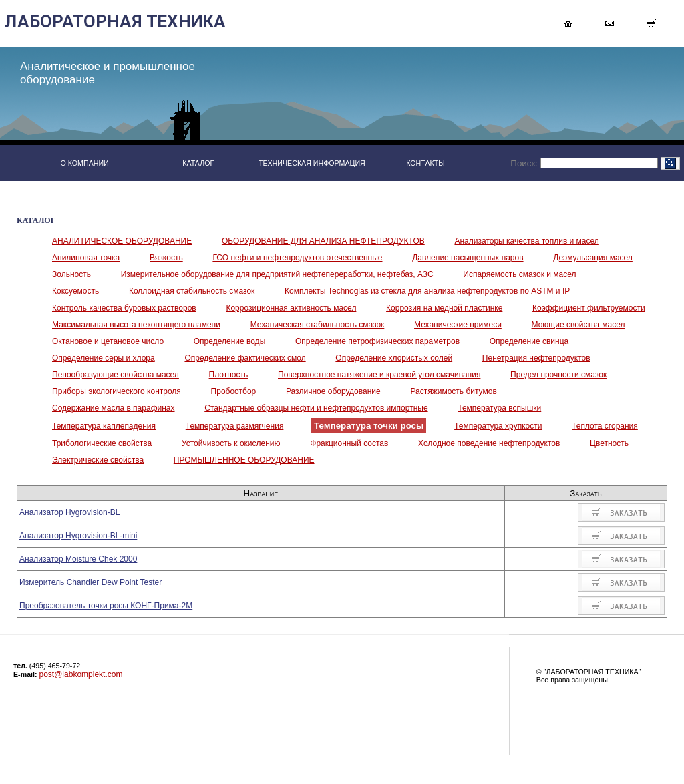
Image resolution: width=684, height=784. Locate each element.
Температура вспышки (499, 408)
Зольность (71, 274)
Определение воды (229, 341)
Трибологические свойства (102, 443)
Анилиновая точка (86, 258)
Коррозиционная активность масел (291, 308)
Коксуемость (75, 291)
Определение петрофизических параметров (377, 341)
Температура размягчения (235, 426)
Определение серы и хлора (104, 358)
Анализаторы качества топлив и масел (526, 241)
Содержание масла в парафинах (114, 408)
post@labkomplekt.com (81, 674)
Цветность (609, 443)
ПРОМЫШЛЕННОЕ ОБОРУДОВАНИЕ (244, 460)
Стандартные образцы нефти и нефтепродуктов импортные (316, 408)
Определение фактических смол (245, 358)
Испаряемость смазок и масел (519, 274)
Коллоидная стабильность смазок (192, 291)
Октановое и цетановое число (108, 341)
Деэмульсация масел (593, 258)
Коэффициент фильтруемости (589, 308)
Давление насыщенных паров (468, 258)
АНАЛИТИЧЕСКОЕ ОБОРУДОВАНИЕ (122, 241)
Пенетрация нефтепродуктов (536, 358)
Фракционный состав (349, 443)
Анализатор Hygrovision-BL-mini (78, 536)
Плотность (229, 375)
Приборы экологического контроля (117, 391)
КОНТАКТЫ (425, 163)
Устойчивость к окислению (231, 443)
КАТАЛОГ (198, 163)
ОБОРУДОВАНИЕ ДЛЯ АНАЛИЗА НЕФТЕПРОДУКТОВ (323, 241)
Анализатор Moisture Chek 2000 (78, 559)
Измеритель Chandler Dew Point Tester (91, 582)
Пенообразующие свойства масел (116, 375)
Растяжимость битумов (453, 391)
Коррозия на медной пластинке (444, 308)
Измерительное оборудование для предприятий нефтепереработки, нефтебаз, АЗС (277, 274)
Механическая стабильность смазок (318, 325)
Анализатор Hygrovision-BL (69, 512)
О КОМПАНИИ (84, 163)
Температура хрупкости (498, 426)
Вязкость (166, 258)
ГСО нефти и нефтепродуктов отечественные (297, 258)
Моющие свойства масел (578, 325)
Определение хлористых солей (394, 358)
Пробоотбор (234, 391)
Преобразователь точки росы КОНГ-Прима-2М (106, 606)
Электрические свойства (98, 460)
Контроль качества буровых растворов (124, 308)
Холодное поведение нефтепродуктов (489, 443)
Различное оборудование (333, 391)
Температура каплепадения (104, 426)
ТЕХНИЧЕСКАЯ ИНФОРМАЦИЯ (312, 163)
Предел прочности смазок (558, 375)
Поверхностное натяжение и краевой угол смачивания (379, 375)
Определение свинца (529, 341)
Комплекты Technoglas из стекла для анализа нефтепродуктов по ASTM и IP (427, 291)
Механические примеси (458, 325)
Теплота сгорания (605, 426)
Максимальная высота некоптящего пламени (136, 325)
